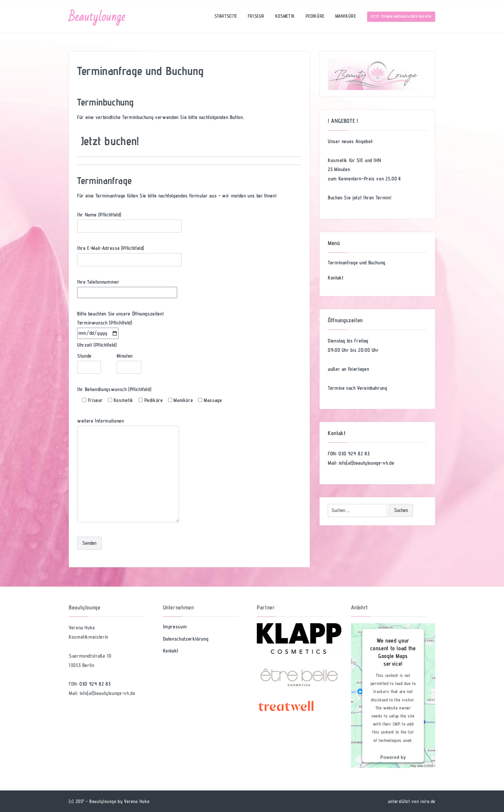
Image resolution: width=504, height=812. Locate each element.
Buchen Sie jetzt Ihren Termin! (360, 198)
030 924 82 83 (354, 454)
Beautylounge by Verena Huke (119, 801)
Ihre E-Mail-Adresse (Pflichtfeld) (129, 254)
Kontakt (336, 278)
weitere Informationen (128, 471)
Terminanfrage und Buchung (357, 263)
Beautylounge (97, 17)
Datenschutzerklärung (186, 639)
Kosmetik (284, 16)
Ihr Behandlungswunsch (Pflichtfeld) (114, 389)
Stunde (89, 361)
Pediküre (315, 16)
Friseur (255, 16)
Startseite (224, 16)
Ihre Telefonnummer (127, 287)
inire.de (428, 801)
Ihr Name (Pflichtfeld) (129, 220)
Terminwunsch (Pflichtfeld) (105, 328)
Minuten (129, 361)
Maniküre (345, 16)
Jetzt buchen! (110, 141)
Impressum (175, 627)
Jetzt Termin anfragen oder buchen (401, 17)
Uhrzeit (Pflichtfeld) (97, 345)
